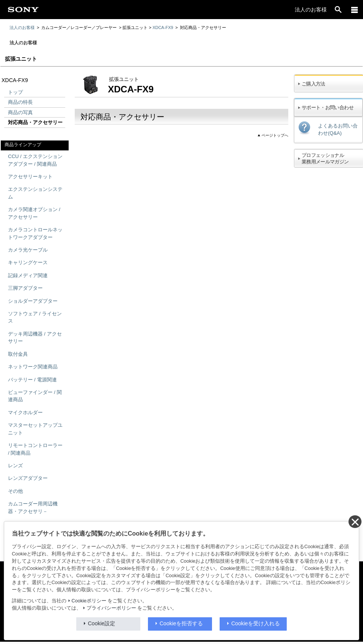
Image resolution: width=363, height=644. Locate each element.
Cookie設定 (102, 623)
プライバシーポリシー (111, 608)
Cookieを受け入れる (256, 623)
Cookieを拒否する (181, 623)
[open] (338, 10)
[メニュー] (355, 10)
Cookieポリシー (89, 601)
